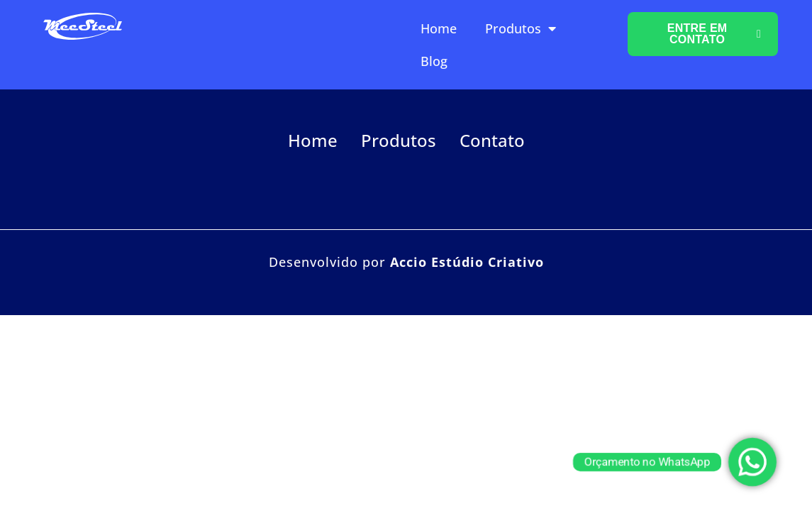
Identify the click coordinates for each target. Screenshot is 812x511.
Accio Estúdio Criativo (467, 262)
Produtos (521, 28)
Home (439, 28)
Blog (434, 61)
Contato (492, 140)
